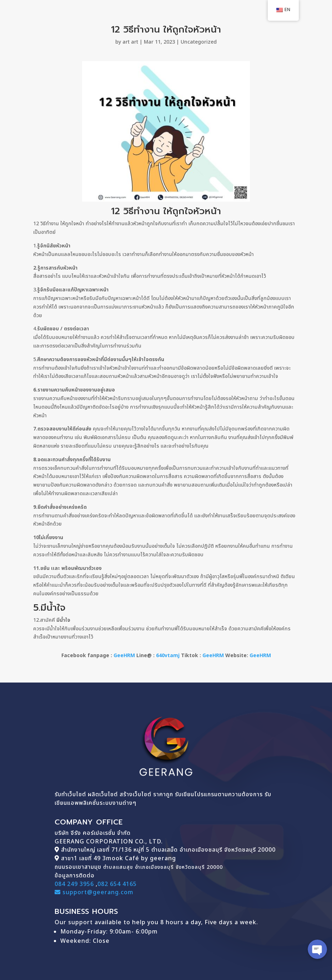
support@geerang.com (94, 892)
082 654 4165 (117, 884)
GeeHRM (124, 656)
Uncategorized (199, 42)
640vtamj (168, 656)
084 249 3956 (74, 884)
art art (130, 42)
